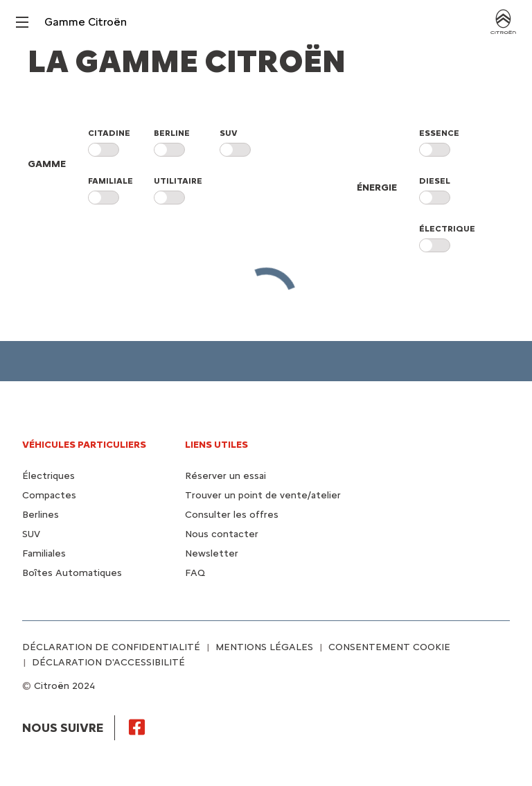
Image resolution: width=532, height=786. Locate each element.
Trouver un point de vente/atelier (263, 495)
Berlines (41, 515)
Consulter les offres (232, 515)
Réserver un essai (225, 476)
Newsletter (212, 553)
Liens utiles (216, 445)
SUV (31, 534)
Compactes (49, 495)
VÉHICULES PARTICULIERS (84, 445)
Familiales (44, 553)
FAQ (195, 573)
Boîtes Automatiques (72, 573)
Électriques (48, 476)
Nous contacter (222, 534)
